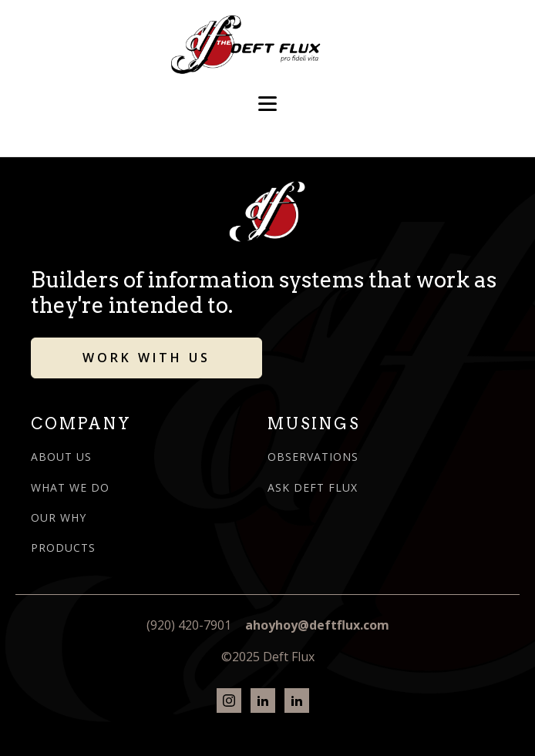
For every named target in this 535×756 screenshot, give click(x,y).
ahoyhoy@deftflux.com (317, 625)
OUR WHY (59, 517)
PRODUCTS (63, 548)
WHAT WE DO (70, 487)
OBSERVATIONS (313, 457)
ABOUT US (61, 457)
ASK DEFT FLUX (313, 487)
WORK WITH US (146, 358)
